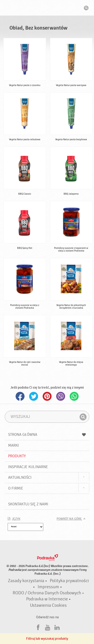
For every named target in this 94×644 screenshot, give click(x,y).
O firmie (16, 488)
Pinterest (47, 396)
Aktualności (20, 477)
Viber (61, 396)
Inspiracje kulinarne (28, 467)
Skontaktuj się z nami (28, 504)
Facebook (20, 396)
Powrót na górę (69, 519)
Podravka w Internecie (47, 599)
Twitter (34, 396)
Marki (14, 445)
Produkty (17, 456)
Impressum (48, 587)
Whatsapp (74, 396)
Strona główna (47, 435)
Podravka (47, 8)
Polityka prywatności (69, 581)
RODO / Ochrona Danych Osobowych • (48, 593)
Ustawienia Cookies (48, 605)
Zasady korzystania (26, 581)
